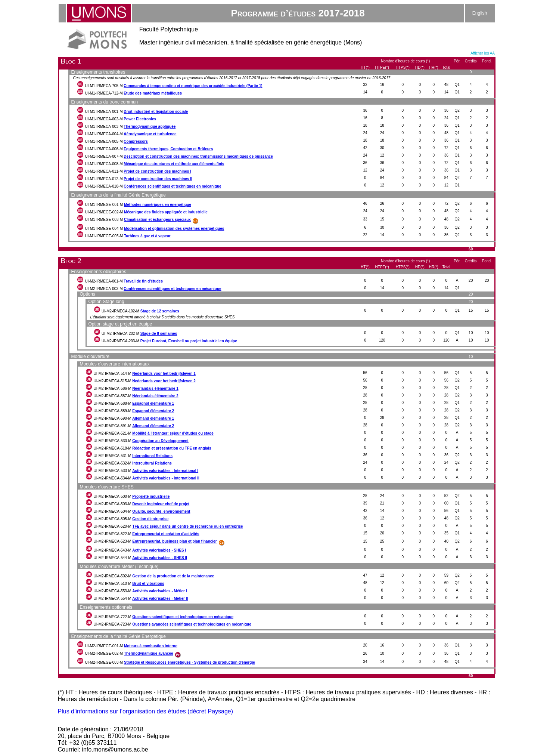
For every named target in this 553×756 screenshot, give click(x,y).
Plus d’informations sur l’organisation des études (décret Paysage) (146, 711)
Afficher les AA (483, 53)
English (480, 13)
